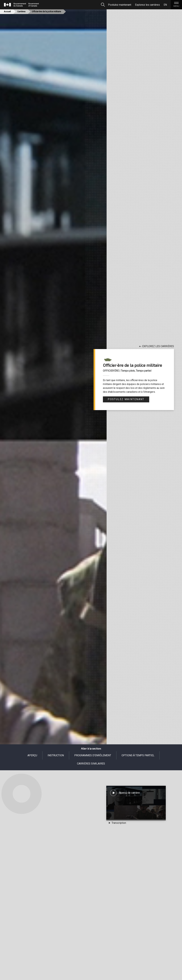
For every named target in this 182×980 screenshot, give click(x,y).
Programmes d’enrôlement (93, 755)
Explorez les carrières (156, 346)
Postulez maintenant (126, 399)
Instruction (56, 755)
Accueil (7, 12)
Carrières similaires (91, 764)
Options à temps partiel (138, 755)
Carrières (21, 12)
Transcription (119, 823)
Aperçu (32, 755)
